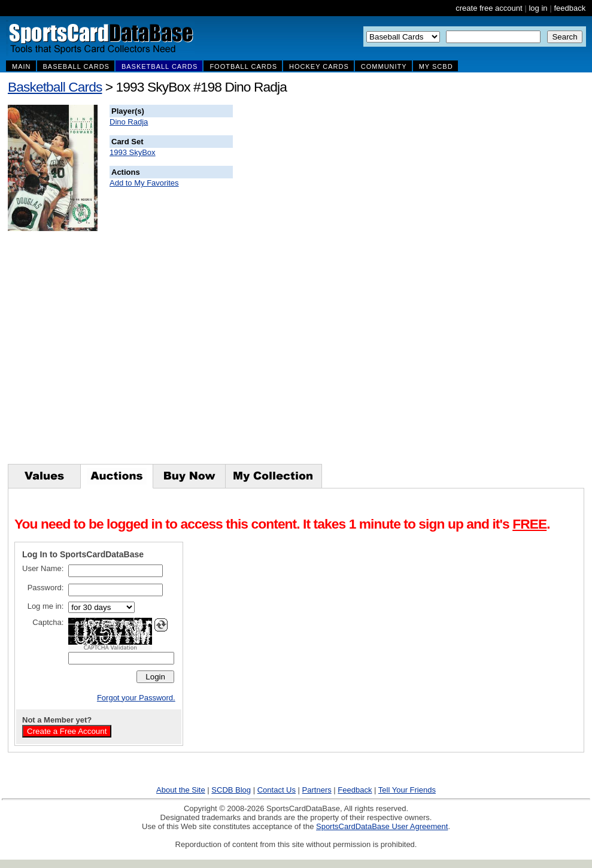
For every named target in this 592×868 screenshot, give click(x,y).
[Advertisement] (450, 284)
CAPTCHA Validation (110, 648)
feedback (570, 8)
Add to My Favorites (144, 183)
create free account (489, 8)
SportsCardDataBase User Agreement (382, 826)
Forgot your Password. (136, 698)
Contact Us (277, 790)
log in (538, 8)
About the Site (181, 790)
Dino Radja (129, 122)
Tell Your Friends (407, 790)
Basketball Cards (55, 87)
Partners (317, 790)
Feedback (355, 790)
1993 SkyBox (133, 152)
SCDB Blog (231, 790)
